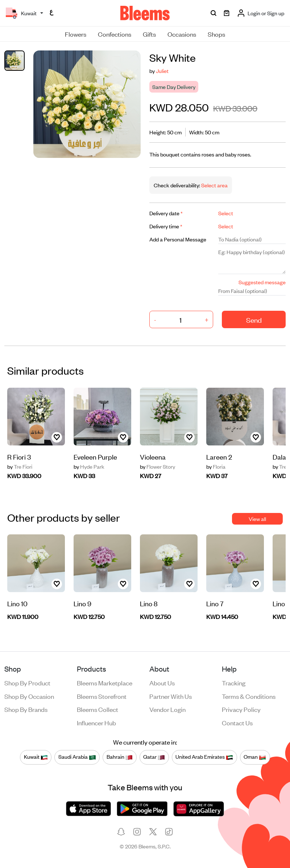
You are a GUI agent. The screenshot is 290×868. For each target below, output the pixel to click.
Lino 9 (82, 603)
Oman (255, 757)
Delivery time (166, 226)
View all (257, 519)
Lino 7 (215, 603)
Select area (214, 185)
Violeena (153, 457)
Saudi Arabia (77, 757)
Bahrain (120, 757)
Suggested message (262, 282)
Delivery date (166, 213)
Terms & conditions (249, 696)
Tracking (234, 682)
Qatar (154, 757)
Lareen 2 (219, 457)
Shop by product (27, 682)
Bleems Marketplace (105, 682)
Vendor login (167, 709)
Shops (216, 34)
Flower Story (158, 466)
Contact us (237, 722)
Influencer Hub (96, 722)
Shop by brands (26, 709)
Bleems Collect (98, 709)
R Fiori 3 (19, 457)
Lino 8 (149, 603)
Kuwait (36, 757)
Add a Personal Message (178, 239)
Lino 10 (17, 603)
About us (162, 682)
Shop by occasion (29, 696)
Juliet (162, 71)
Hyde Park (89, 466)
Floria (216, 466)
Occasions (182, 34)
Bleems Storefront (102, 696)
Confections (115, 34)
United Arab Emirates (204, 757)
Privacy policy (241, 709)
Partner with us (171, 696)
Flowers (76, 34)
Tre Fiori (20, 466)
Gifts (149, 34)
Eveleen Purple (95, 457)
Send (254, 320)
